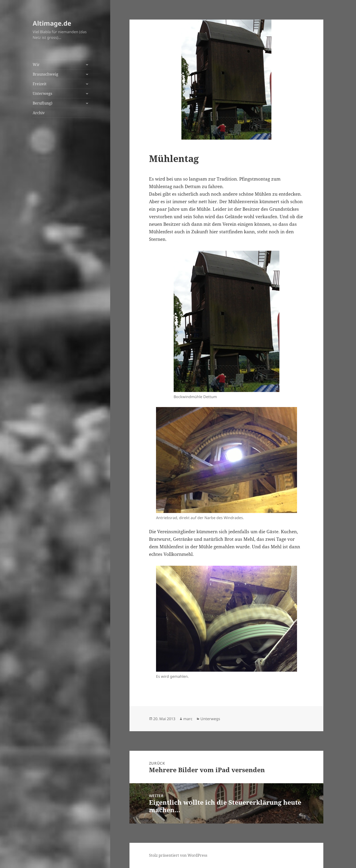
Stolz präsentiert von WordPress (178, 855)
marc (188, 719)
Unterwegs (42, 93)
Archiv (39, 113)
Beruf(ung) (43, 103)
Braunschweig (45, 74)
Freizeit (40, 84)
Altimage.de (52, 23)
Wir (36, 65)
